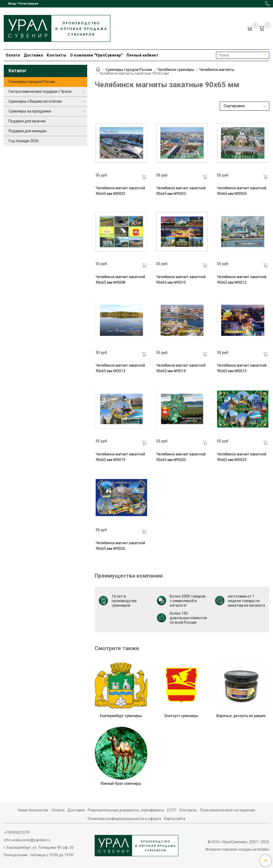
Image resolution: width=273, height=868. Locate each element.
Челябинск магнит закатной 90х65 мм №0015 (242, 368)
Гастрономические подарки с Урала (40, 91)
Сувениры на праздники (30, 111)
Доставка (33, 55)
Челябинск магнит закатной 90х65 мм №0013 (120, 368)
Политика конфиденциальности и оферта (124, 819)
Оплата (13, 55)
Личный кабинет (142, 55)
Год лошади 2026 (24, 141)
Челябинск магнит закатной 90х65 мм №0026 (120, 546)
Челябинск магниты (217, 70)
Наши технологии (33, 810)
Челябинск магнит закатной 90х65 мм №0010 (181, 280)
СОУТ (172, 810)
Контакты (57, 55)
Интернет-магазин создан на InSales (237, 849)
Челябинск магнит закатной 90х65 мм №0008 (120, 280)
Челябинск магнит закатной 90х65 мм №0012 (242, 280)
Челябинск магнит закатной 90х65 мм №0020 (181, 457)
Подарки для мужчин (27, 121)
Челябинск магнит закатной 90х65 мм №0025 (242, 457)
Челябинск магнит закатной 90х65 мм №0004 (242, 191)
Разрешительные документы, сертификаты (126, 810)
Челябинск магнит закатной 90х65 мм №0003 (181, 191)
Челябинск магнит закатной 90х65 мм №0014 (181, 368)
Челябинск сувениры (176, 70)
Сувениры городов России (129, 70)
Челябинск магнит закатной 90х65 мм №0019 (120, 457)
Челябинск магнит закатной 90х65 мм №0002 (120, 191)
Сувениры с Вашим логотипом (35, 101)
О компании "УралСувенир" (96, 55)
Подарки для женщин (28, 131)
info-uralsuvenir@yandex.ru (27, 840)
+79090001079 (17, 833)
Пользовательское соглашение (228, 810)
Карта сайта (175, 819)
